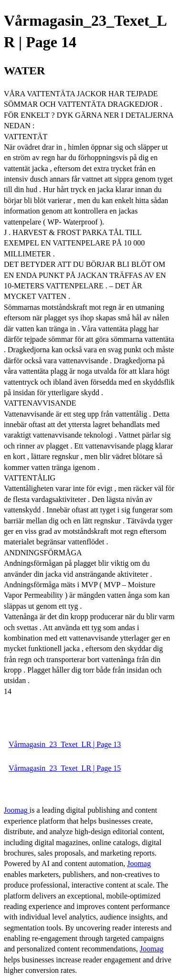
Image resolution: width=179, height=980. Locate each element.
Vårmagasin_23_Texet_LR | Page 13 (65, 744)
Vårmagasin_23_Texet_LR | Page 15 (65, 768)
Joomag (17, 810)
